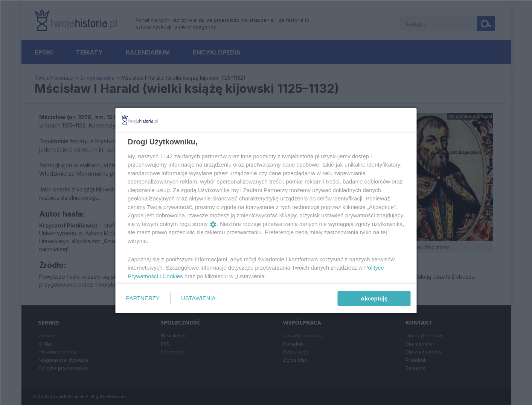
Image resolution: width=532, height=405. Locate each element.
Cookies (172, 276)
